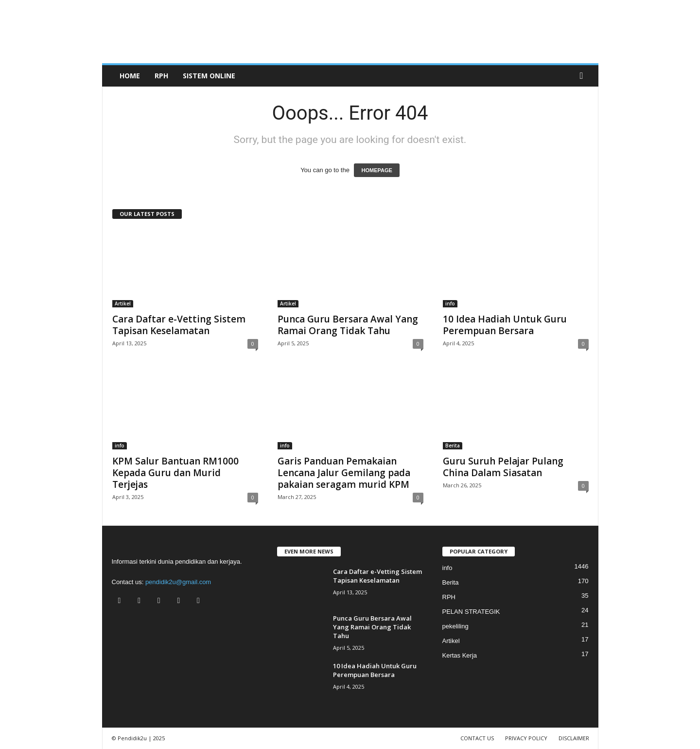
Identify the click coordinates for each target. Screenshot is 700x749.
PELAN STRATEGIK (471, 612)
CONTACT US (477, 738)
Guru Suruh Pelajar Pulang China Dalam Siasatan (503, 467)
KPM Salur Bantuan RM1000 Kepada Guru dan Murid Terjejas (175, 473)
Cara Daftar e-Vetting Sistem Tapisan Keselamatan (179, 325)
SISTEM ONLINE (209, 76)
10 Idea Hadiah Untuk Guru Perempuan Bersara (505, 325)
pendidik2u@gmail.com (178, 582)
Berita (453, 446)
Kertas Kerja (460, 655)
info (450, 303)
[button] (584, 76)
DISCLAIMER (574, 738)
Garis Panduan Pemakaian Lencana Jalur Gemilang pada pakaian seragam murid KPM (344, 473)
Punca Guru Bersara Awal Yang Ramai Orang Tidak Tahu (348, 325)
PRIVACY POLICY (526, 738)
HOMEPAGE (376, 170)
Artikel (123, 303)
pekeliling (455, 626)
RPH (161, 76)
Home (130, 76)
